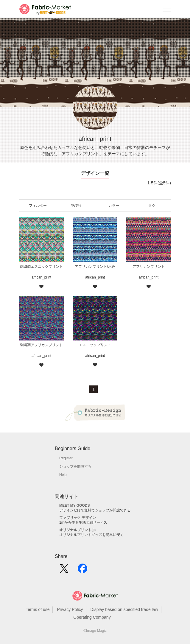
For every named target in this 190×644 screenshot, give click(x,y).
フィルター (38, 206)
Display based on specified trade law (124, 609)
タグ (152, 206)
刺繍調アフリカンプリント (41, 345)
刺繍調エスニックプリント (41, 267)
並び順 (76, 206)
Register (66, 458)
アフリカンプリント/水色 (95, 267)
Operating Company (92, 617)
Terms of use (38, 609)
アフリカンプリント (149, 267)
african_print (41, 277)
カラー (114, 206)
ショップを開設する (75, 466)
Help (63, 475)
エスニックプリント (95, 345)
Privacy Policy (70, 609)
